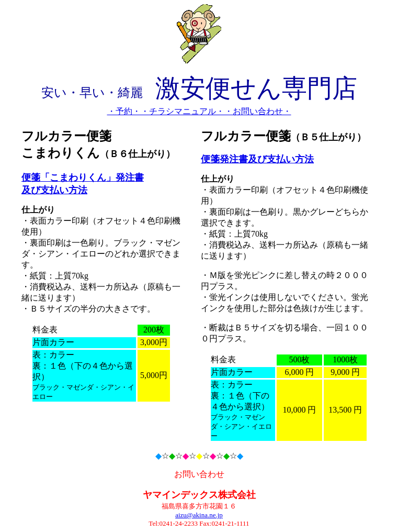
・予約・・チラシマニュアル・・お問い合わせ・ (199, 111)
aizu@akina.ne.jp (199, 515)
